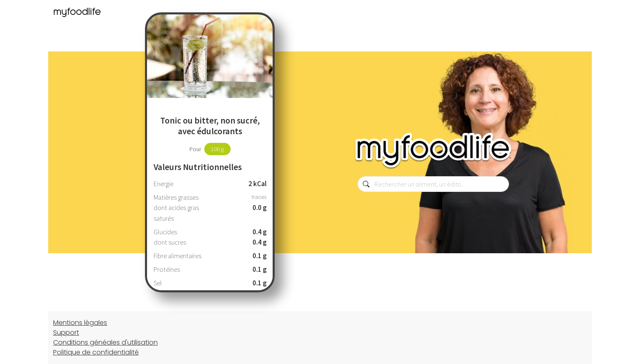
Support (66, 332)
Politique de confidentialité (96, 352)
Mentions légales (80, 323)
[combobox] (433, 184)
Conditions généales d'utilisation (105, 342)
